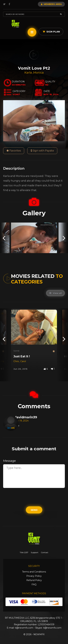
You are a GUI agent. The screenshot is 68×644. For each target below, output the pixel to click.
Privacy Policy (34, 576)
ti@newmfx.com (24, 628)
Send (34, 510)
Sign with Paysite (42, 151)
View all (55, 293)
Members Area (51, 4)
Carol (23, 361)
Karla (29, 73)
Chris (16, 361)
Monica (38, 73)
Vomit (16, 351)
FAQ (34, 584)
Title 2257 (24, 552)
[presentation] (4, 238)
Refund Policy (34, 580)
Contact (45, 552)
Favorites (14, 151)
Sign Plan (51, 32)
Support (35, 552)
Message (9, 461)
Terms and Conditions (34, 572)
